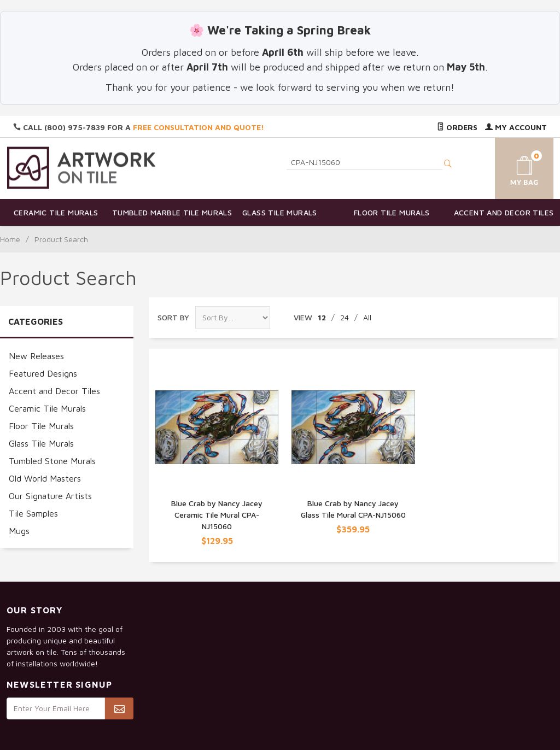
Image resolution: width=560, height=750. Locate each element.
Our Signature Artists (50, 496)
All (367, 317)
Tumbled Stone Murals (52, 461)
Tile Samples (33, 513)
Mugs (19, 531)
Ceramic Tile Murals (56, 212)
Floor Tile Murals (392, 212)
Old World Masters (45, 478)
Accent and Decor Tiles (504, 212)
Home (10, 239)
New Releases (36, 356)
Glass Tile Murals (280, 212)
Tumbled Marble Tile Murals (168, 212)
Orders (457, 127)
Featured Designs (43, 373)
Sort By (173, 317)
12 (322, 317)
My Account (516, 127)
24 (345, 317)
